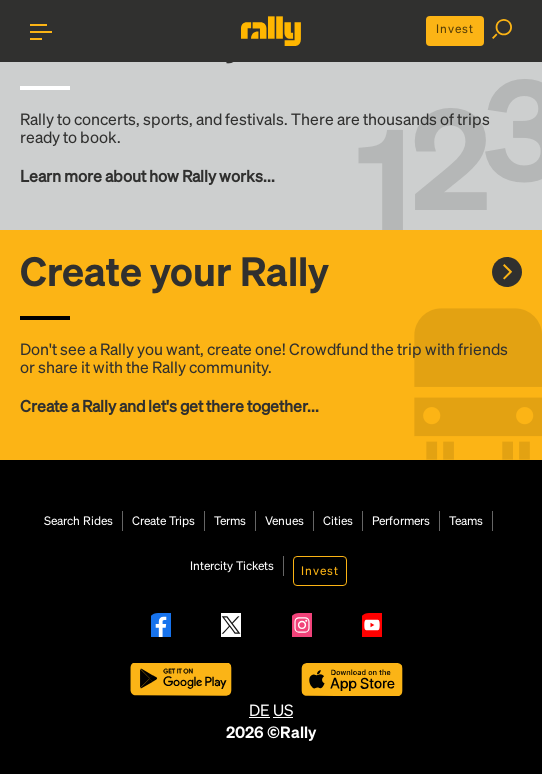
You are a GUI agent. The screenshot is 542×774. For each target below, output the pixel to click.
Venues (284, 521)
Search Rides (78, 521)
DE (259, 709)
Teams (466, 521)
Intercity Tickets (232, 566)
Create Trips (163, 521)
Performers (401, 521)
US (283, 709)
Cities (338, 521)
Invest (455, 28)
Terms (230, 521)
